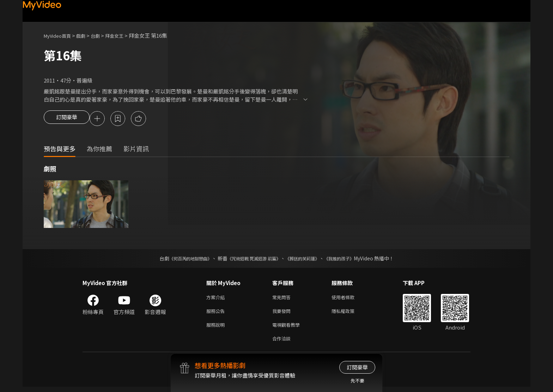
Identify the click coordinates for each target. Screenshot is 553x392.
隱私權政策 (349, 313)
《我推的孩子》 (350, 259)
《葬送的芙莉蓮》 (308, 259)
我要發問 (283, 313)
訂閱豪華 (67, 119)
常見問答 (283, 299)
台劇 (102, 35)
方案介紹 (217, 299)
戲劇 (86, 35)
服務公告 (217, 313)
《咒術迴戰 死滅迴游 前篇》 (252, 259)
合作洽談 (283, 343)
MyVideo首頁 (60, 35)
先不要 (357, 381)
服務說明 (217, 328)
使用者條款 (349, 299)
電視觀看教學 (288, 328)
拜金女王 (123, 35)
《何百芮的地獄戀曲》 (181, 259)
